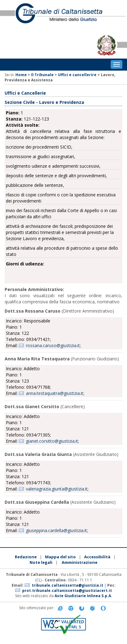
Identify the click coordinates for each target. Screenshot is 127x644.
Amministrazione (80, 562)
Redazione (26, 557)
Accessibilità (97, 557)
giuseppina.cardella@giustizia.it (56, 530)
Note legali (41, 562)
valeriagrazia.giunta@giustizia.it (57, 489)
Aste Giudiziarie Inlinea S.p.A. (83, 596)
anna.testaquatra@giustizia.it (55, 393)
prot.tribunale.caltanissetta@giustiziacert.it (67, 591)
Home (21, 75)
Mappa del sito (60, 557)
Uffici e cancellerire (77, 75)
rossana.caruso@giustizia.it (53, 345)
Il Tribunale (42, 75)
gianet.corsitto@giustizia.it (52, 441)
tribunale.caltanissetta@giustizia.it (68, 585)
